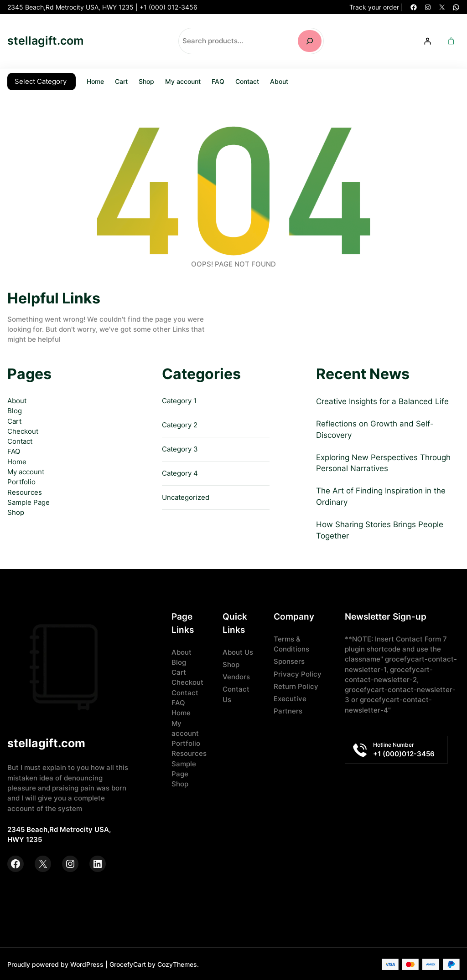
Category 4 (180, 472)
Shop (16, 512)
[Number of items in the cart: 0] (451, 41)
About (17, 400)
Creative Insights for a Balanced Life (382, 400)
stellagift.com (45, 41)
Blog (15, 410)
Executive (290, 698)
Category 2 (180, 424)
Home (95, 81)
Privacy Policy (298, 673)
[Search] (310, 41)
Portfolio (21, 481)
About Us (238, 652)
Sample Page (29, 502)
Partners (288, 710)
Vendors (236, 676)
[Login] (428, 41)
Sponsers (289, 661)
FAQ (14, 451)
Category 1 (179, 400)
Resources (25, 492)
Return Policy (296, 686)
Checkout (23, 431)
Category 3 (180, 448)
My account (26, 471)
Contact (20, 441)
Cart (14, 421)
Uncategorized (186, 497)
